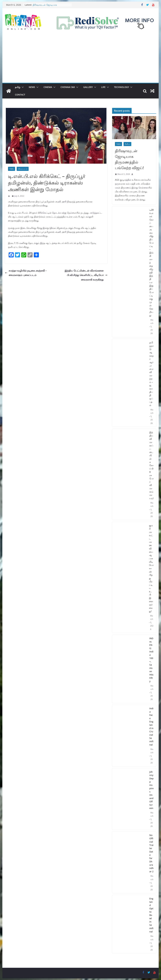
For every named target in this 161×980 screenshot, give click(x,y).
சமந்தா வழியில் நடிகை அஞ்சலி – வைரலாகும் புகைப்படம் (26, 273)
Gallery (88, 87)
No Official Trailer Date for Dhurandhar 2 (151, 853)
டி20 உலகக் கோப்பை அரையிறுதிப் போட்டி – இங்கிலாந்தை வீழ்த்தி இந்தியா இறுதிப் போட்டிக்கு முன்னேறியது (151, 263)
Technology (121, 87)
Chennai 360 (68, 87)
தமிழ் (18, 87)
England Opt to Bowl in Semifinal (151, 915)
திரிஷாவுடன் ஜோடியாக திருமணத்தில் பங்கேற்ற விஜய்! (48, 6)
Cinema (48, 87)
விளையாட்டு (23, 169)
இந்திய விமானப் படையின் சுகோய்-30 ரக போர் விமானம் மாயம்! (151, 465)
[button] (22, 87)
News (32, 87)
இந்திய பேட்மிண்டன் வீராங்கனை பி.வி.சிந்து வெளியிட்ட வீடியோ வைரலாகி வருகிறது (86, 275)
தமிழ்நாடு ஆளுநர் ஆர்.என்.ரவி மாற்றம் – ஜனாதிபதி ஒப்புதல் (151, 374)
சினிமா (127, 144)
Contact (20, 95)
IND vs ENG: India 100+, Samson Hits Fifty (151, 660)
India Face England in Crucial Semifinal (151, 727)
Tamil (12, 169)
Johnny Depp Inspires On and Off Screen (151, 790)
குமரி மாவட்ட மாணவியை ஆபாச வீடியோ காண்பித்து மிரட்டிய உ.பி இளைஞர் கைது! (151, 568)
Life (103, 87)
